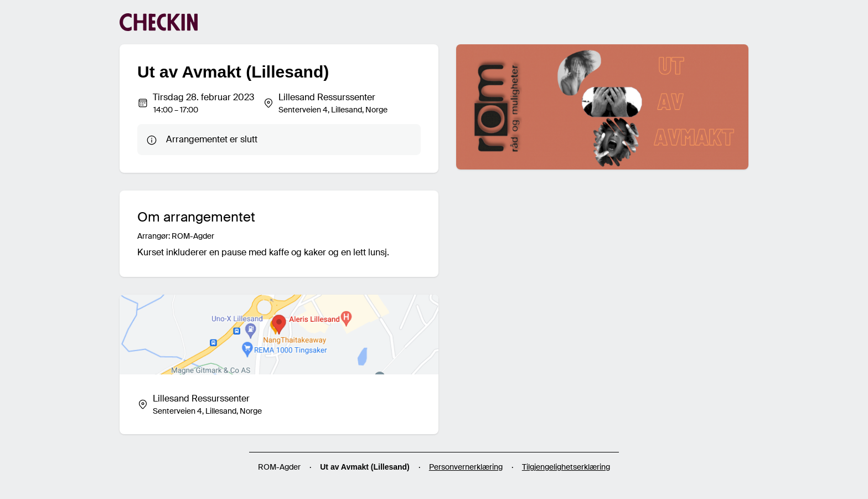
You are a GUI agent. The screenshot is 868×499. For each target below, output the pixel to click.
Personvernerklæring (466, 467)
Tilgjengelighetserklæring (566, 467)
